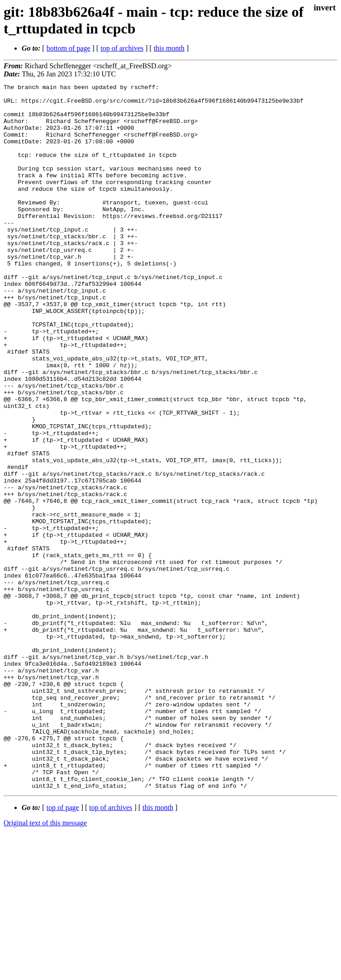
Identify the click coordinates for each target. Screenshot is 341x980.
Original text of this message (45, 964)
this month (169, 48)
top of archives (122, 48)
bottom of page (69, 48)
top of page (63, 949)
